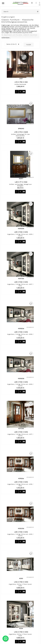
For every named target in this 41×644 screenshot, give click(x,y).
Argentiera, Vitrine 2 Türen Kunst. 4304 (20, 635)
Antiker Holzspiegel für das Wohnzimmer (20, 135)
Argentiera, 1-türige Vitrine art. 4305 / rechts (20, 235)
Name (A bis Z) (13, 44)
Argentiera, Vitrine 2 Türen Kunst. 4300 (20, 585)
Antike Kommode (20, 84)
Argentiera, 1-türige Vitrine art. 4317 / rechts (20, 435)
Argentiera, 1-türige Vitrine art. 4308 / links (20, 335)
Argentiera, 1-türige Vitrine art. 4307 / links (20, 285)
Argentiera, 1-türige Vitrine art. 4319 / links (20, 485)
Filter (29, 45)
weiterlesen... (6, 38)
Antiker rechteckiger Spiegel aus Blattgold (20, 185)
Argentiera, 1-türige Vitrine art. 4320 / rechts (20, 535)
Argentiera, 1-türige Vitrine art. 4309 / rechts (20, 385)
